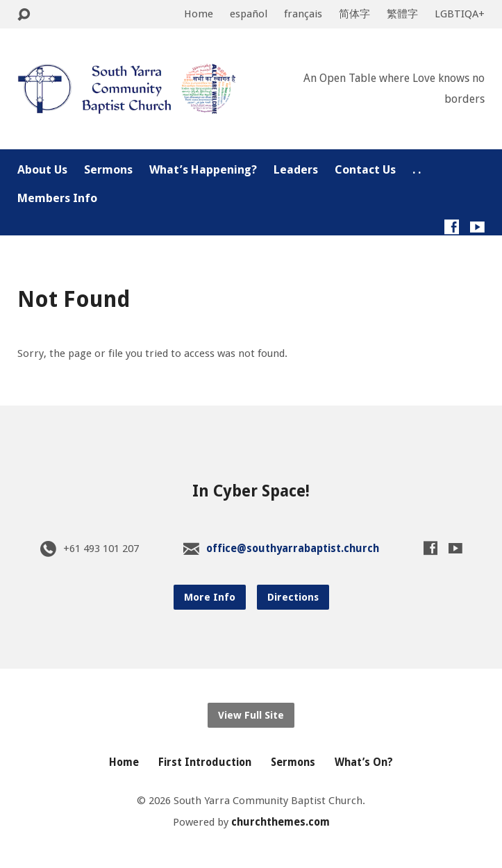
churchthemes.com (281, 822)
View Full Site (251, 715)
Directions (293, 597)
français (303, 14)
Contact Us (365, 170)
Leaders (296, 170)
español (249, 14)
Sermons (108, 170)
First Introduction (205, 762)
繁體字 (402, 14)
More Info (210, 597)
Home (199, 14)
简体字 (354, 14)
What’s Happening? (203, 170)
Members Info (57, 198)
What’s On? (364, 762)
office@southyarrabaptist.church (293, 549)
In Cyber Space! (251, 491)
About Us (42, 170)
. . (417, 170)
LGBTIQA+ (460, 14)
